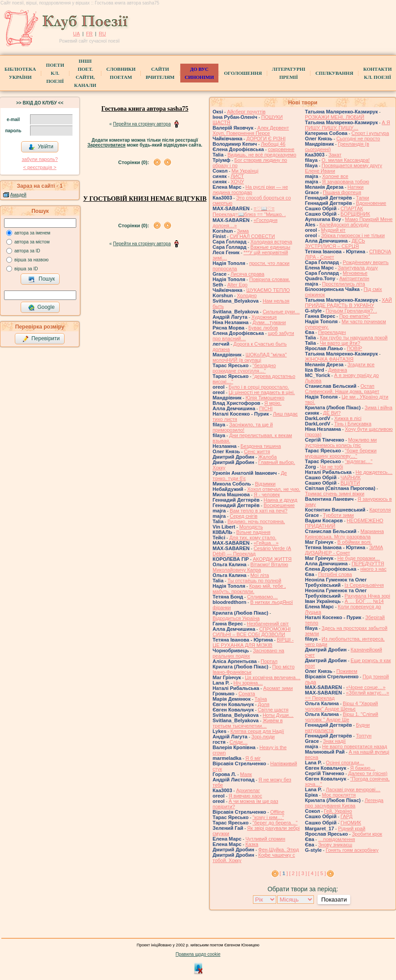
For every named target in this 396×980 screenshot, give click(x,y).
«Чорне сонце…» (366, 687)
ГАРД (346, 816)
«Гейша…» (266, 543)
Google (41, 308)
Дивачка (338, 370)
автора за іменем (32, 233)
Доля (264, 704)
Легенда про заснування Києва (344, 803)
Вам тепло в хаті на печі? (259, 511)
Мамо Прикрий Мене (369, 219)
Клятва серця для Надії (257, 731)
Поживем (347, 671)
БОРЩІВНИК (355, 214)
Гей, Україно (338, 811)
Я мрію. (273, 403)
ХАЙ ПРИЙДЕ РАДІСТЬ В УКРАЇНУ (348, 303)
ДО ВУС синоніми (199, 73)
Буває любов (263, 328)
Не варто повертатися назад (355, 746)
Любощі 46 (273, 144)
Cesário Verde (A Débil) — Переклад (252, 551)
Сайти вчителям (160, 73)
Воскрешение (279, 505)
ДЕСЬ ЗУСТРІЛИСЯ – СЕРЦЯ (335, 243)
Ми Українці (245, 171)
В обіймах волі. (355, 542)
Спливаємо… (263, 597)
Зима (243, 231)
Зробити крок (367, 834)
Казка (252, 844)
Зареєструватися (107, 145)
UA (76, 34)
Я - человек (267, 494)
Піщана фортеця (342, 192)
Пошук (41, 279)
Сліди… (239, 742)
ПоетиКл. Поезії (55, 73)
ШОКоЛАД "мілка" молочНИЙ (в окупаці (250, 357)
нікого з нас (373, 569)
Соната (247, 694)
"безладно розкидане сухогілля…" (244, 368)
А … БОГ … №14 (364, 601)
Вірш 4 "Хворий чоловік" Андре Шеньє (342, 706)
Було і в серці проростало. (259, 387)
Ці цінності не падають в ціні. (262, 392)
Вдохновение (371, 203)
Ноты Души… (278, 715)
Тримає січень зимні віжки (335, 494)
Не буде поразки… (359, 558)
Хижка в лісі (348, 418)
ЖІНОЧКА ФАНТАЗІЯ (329, 359)
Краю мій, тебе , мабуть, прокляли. (249, 589)
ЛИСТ (237, 176)
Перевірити (41, 339)
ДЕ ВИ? (332, 413)
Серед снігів (244, 516)
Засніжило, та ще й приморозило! (243, 427)
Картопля (380, 510)
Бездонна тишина (261, 446)
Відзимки (265, 484)
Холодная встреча (271, 242)
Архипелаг (248, 790)
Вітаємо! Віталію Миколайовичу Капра (250, 567)
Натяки (356, 187)
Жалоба (268, 457)
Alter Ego (237, 285)
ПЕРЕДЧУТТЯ (368, 564)
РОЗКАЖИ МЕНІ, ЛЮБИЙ (335, 117)
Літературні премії (288, 73)
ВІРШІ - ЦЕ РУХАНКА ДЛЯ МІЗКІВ (253, 642)
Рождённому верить (366, 262)
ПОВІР (354, 348)
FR (89, 34)
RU (102, 34)
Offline (277, 812)
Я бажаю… (363, 768)
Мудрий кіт (333, 230)
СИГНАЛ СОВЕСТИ (252, 236)
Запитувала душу (358, 268)
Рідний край (352, 828)
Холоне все (335, 176)
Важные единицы (270, 247)
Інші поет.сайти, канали (85, 73)
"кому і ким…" (268, 817)
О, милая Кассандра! (346, 160)
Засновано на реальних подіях (248, 653)
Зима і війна (379, 408)
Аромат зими (278, 688)
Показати (334, 900)
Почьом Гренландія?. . (351, 311)
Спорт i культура (370, 133)
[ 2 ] (293, 873)
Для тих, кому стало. (253, 538)
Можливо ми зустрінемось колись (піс (341, 442)
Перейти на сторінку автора (142, 124)
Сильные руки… (281, 312)
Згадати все (361, 364)
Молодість (251, 527)
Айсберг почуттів (246, 112)
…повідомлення (336, 839)
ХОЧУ (237, 182)
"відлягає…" (359, 461)
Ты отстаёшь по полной (254, 581)
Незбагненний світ (268, 624)
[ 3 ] (303, 873)
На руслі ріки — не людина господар (250, 190)
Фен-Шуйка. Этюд (279, 850)
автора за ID (27, 251)
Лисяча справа (247, 274)
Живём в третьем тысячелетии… (248, 723)
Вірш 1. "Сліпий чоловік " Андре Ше (342, 717)
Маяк (246, 774)
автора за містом (32, 242)
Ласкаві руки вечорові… (353, 789)
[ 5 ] (322, 873)
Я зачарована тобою (346, 182)
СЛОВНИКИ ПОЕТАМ (121, 73)
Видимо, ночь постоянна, (256, 521)
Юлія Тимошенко (265, 398)
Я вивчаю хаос (246, 796)
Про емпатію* (355, 316)
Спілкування (334, 73)
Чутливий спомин (265, 839)
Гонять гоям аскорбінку (352, 850)
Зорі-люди (263, 737)
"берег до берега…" (275, 823)
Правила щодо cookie (198, 954)
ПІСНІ (266, 408)
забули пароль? (39, 159)
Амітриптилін (355, 278)
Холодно (247, 295)
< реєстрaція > (39, 167)
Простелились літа (344, 284)
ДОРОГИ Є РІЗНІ (266, 139)
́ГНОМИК (351, 823)
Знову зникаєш (335, 845)
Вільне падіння (253, 532)
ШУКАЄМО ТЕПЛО (268, 290)
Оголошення (243, 73)
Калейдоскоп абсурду (344, 225)
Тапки (363, 198)
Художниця (264, 317)
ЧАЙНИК (350, 477)
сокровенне (281, 149)
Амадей (18, 195)
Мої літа (259, 575)
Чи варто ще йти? (340, 343)
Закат (335, 155)
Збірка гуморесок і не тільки (353, 235)
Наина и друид (281, 500)
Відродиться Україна (236, 618)
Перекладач (332, 332)
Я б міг (253, 758)
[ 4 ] (312, 873)
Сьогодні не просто (358, 139)
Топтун (364, 736)
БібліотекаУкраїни (20, 73)
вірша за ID (26, 269)
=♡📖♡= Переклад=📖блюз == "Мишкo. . (249, 211)
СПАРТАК (352, 208)
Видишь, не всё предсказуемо (262, 155)
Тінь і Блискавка (353, 424)
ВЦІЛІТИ (350, 483)
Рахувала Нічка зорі (367, 596)
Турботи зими (338, 515)
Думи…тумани (269, 322)
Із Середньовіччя (364, 585)
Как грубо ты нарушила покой (354, 338)
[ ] (284, 873)
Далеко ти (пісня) (368, 773)
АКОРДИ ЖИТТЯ (272, 559)
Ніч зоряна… (248, 683)
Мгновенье (355, 273)
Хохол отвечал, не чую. (274, 489)
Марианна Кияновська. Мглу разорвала (344, 534)
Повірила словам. (270, 279)
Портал (269, 661)
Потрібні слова (335, 574)
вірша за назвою (31, 260)
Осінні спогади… (345, 763)
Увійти (41, 147)
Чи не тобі (331, 467)
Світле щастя (273, 710)
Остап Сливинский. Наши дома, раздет (342, 389)
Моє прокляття (339, 795)
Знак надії (334, 741)
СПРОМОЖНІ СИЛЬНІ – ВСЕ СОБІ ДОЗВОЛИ (252, 632)
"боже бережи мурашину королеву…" (341, 453)
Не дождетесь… (374, 472)
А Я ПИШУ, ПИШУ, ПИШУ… (348, 125)
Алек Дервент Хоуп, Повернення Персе (251, 130)
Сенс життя (257, 451)
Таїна (261, 699)
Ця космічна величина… (273, 677)
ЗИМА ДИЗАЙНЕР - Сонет (344, 550)
